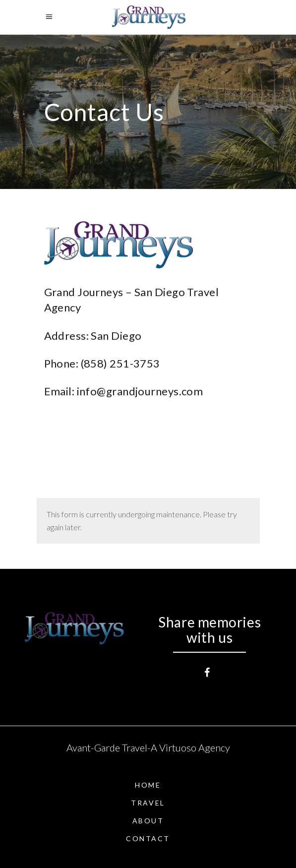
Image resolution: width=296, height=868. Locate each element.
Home (148, 785)
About (148, 821)
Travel (148, 803)
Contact (148, 838)
